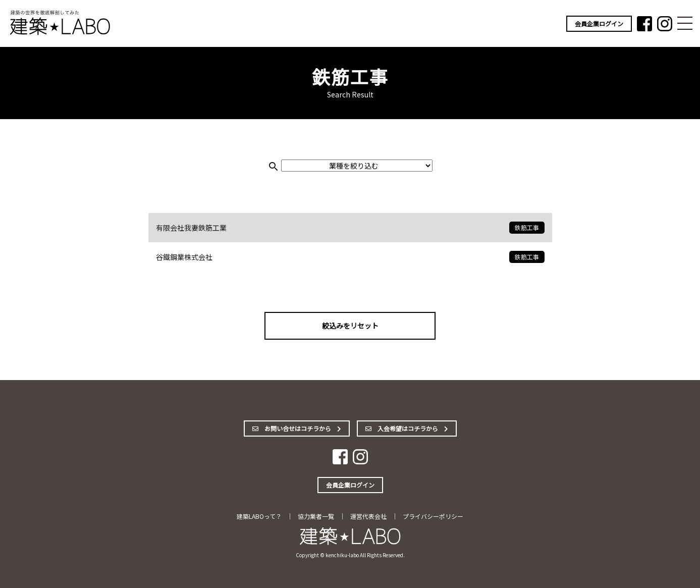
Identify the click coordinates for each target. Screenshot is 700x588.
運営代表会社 (368, 516)
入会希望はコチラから (407, 428)
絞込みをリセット (350, 326)
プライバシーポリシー (433, 516)
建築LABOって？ (259, 516)
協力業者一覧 (316, 516)
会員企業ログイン (599, 23)
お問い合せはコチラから (297, 428)
